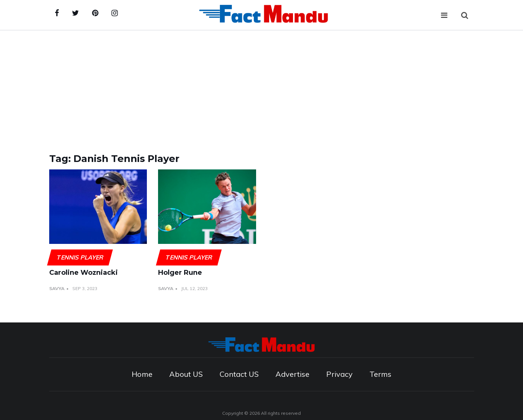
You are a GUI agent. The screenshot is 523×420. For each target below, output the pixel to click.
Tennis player (80, 257)
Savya (57, 288)
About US (186, 374)
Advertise (292, 374)
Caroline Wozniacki (84, 273)
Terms (380, 374)
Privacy (339, 374)
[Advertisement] (262, 86)
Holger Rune (180, 273)
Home (142, 374)
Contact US (239, 374)
